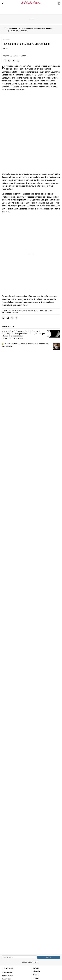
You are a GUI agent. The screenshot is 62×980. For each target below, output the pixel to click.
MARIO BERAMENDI (7, 346)
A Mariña (36, 975)
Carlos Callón (48, 310)
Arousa (35, 978)
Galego (36, 962)
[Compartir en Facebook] (14, 61)
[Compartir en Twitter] (18, 61)
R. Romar (5, 338)
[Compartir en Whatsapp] (5, 61)
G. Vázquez (20, 338)
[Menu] (3, 3)
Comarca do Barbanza (30, 310)
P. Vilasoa (12, 338)
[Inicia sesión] (58, 3)
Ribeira (41, 310)
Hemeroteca (6, 979)
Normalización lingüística (10, 312)
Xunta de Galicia (17, 310)
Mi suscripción (7, 972)
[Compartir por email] (9, 61)
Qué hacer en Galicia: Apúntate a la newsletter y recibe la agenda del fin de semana (30, 30)
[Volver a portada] (31, 3)
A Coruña (36, 971)
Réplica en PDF (7, 975)
